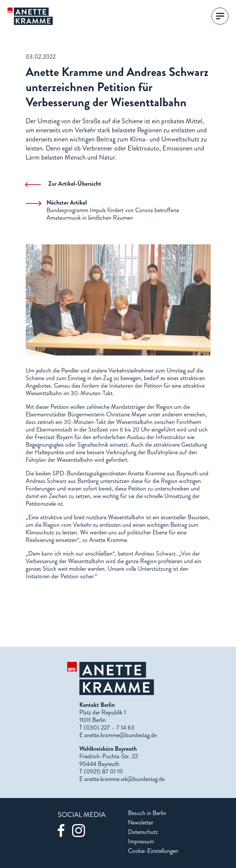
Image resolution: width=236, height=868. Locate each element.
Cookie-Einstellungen (153, 851)
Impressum (141, 842)
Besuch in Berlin (147, 813)
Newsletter (141, 823)
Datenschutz (143, 832)
